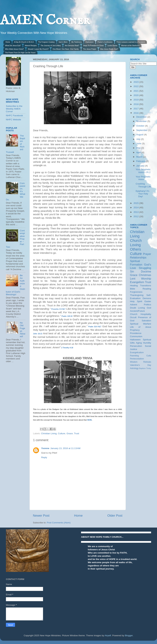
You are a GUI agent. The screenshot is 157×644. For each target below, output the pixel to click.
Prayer (147, 254)
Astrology (134, 368)
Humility (147, 343)
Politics (147, 305)
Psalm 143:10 (67, 316)
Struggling (145, 268)
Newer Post (41, 516)
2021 (136, 91)
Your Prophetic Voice (143, 178)
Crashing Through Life (143, 185)
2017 (136, 109)
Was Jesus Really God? (109, 49)
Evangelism (137, 282)
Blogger (129, 635)
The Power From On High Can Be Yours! (20, 53)
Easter (148, 301)
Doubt (133, 308)
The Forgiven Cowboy (46, 42)
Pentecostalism (137, 359)
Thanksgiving (137, 295)
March (140, 157)
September (142, 130)
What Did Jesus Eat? (13, 46)
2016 (136, 113)
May (139, 148)
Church (136, 241)
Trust (76, 433)
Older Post (115, 516)
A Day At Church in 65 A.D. (24, 42)
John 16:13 (38, 334)
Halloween (90, 42)
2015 (136, 203)
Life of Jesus (141, 327)
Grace (70, 433)
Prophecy (135, 330)
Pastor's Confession (105, 42)
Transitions (146, 286)
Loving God (145, 308)
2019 (136, 100)
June (139, 143)
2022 (136, 86)
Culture (62, 433)
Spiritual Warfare (141, 324)
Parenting (134, 356)
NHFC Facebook (14, 116)
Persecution (136, 346)
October (141, 126)
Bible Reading (141, 289)
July (139, 139)
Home (8, 42)
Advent (134, 305)
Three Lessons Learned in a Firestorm (131, 42)
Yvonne (45, 448)
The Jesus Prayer (90, 49)
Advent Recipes (31, 46)
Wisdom (134, 362)
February (141, 161)
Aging (139, 343)
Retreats (147, 362)
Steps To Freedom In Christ (93, 46)
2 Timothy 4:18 (67, 348)
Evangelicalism (137, 352)
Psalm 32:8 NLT (95, 327)
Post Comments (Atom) (59, 523)
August (140, 135)
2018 (136, 104)
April (139, 152)
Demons (147, 298)
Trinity (149, 368)
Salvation (146, 321)
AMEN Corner (45, 21)
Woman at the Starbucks (130, 46)
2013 (136, 212)
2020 (136, 95)
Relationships (138, 257)
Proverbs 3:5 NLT (58, 309)
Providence (136, 333)
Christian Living (49, 433)
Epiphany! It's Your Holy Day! (143, 194)
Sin (132, 271)
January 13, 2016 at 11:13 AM (65, 448)
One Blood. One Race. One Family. (66, 49)
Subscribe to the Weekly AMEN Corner (14, 109)
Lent (133, 279)
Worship (146, 279)
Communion (136, 336)
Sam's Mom (63, 42)
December (142, 117)
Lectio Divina (112, 46)
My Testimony (77, 42)
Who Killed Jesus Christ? (14, 49)
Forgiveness (136, 292)
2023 (136, 82)
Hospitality (146, 314)
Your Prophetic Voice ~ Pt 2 (143, 171)
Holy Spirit (136, 301)
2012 (136, 216)
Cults (149, 356)
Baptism (142, 368)
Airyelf (108, 635)
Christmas (145, 275)
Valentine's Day (141, 365)
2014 (136, 208)
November (142, 121)
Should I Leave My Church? (38, 49)
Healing (134, 286)
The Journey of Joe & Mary (51, 46)
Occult (133, 317)
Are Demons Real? (72, 46)
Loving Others (135, 247)
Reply (44, 457)
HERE (89, 420)
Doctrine (146, 271)
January (141, 166)
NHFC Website (14, 120)
